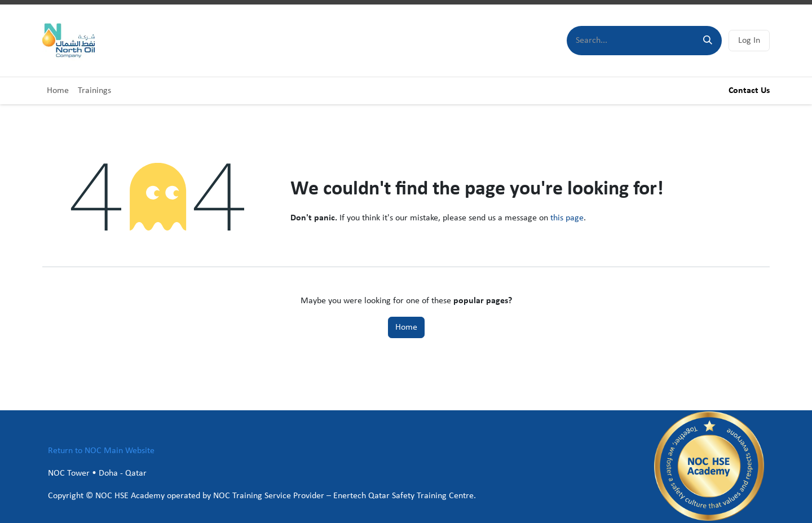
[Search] (708, 41)
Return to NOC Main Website (101, 451)
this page (567, 218)
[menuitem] (58, 91)
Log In (749, 41)
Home (406, 327)
